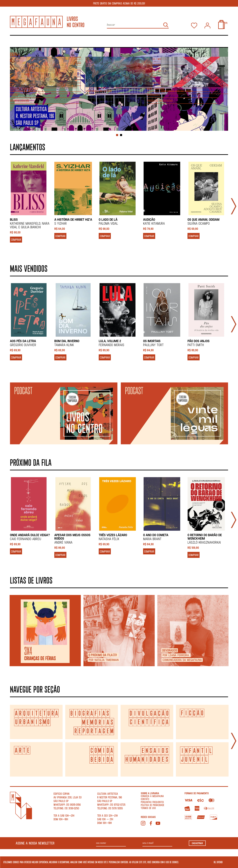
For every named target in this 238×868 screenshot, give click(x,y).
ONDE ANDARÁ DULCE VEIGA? (30, 534)
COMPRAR (16, 238)
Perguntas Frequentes (152, 801)
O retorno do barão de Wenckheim (205, 535)
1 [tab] (117, 134)
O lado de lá (108, 218)
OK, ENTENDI (218, 862)
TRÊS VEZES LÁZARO (113, 534)
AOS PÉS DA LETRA (23, 340)
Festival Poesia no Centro (173, 41)
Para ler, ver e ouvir (120, 41)
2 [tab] (121, 134)
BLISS (14, 218)
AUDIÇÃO (149, 218)
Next (234, 205)
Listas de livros (74, 41)
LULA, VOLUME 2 (110, 340)
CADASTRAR (197, 842)
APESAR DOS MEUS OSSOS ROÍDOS (72, 535)
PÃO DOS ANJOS (198, 340)
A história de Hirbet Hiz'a (73, 218)
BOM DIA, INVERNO (67, 340)
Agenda (41, 41)
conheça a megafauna (152, 795)
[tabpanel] (119, 88)
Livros (15, 41)
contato (145, 798)
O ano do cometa (156, 534)
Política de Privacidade (152, 804)
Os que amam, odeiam (203, 218)
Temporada (219, 41)
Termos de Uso (148, 807)
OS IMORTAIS (152, 340)
